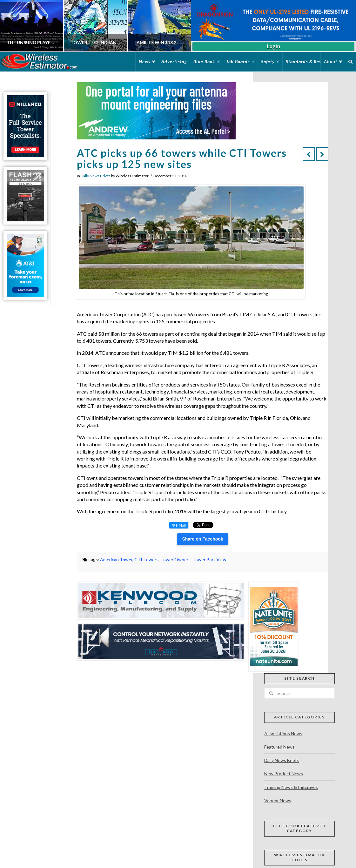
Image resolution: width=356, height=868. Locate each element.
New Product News (284, 774)
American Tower (116, 559)
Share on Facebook (202, 539)
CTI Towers (146, 559)
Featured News (279, 747)
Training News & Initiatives (291, 787)
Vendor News (278, 801)
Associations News (283, 733)
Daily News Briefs (96, 176)
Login (273, 46)
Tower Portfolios (209, 559)
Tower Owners (175, 559)
